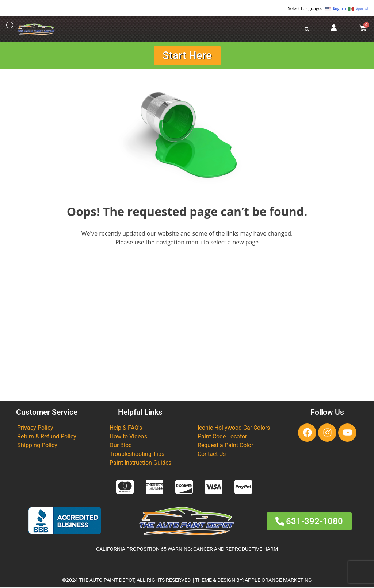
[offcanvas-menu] (10, 25)
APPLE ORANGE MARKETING (278, 581)
